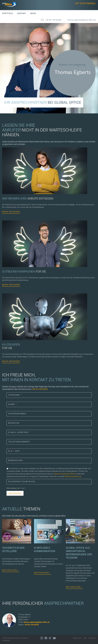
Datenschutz (77, 638)
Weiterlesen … (11, 570)
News (33, 13)
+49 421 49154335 (53, 20)
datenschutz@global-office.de (65, 474)
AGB (85, 638)
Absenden (15, 493)
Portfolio (8, 13)
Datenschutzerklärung (73, 476)
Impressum (92, 638)
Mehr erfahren (11, 212)
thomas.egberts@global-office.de (37, 622)
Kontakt (22, 13)
